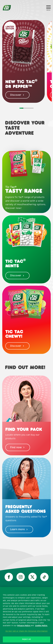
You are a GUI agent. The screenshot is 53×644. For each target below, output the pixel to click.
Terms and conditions (26, 601)
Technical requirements (26, 593)
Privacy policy (26, 608)
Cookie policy (26, 616)
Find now (18, 447)
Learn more (19, 529)
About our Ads (27, 638)
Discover (17, 95)
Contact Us (26, 631)
